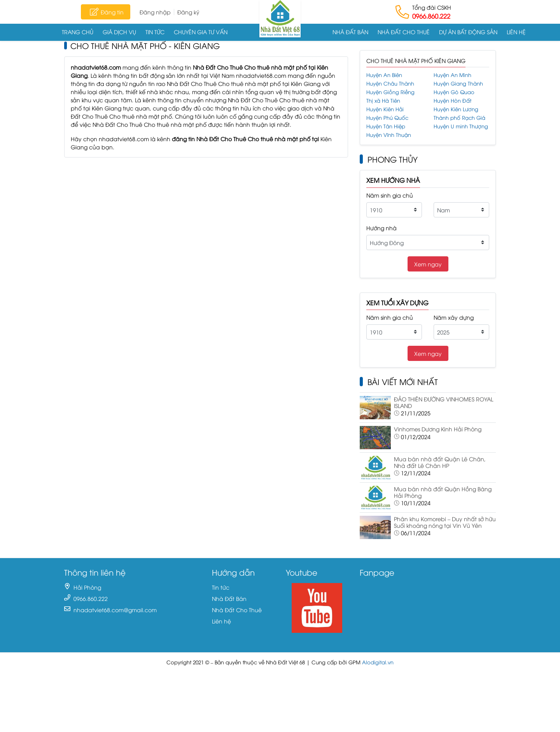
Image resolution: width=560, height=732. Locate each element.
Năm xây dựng (454, 317)
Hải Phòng (87, 587)
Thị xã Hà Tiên (383, 101)
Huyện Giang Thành (458, 83)
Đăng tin (106, 12)
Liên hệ (516, 32)
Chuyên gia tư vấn (201, 32)
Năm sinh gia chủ (390, 195)
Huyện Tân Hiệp (386, 126)
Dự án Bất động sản (468, 32)
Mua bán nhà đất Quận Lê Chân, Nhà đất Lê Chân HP (440, 462)
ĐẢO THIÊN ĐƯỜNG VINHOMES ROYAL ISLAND (444, 402)
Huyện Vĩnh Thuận (389, 135)
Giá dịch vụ (119, 32)
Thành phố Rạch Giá (459, 118)
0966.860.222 (431, 16)
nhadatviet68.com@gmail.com (115, 610)
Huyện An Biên (384, 75)
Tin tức (155, 32)
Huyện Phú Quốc (387, 118)
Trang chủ (78, 32)
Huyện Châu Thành (390, 83)
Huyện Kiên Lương (456, 109)
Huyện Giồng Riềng (390, 92)
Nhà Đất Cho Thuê (404, 32)
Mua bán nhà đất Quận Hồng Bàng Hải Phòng (443, 492)
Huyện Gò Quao (454, 92)
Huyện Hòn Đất (452, 101)
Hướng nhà (381, 228)
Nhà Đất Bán (350, 32)
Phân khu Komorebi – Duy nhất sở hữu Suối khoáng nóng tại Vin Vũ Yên (445, 522)
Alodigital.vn (378, 662)
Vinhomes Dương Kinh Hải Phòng (438, 429)
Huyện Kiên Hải (385, 109)
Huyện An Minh (452, 75)
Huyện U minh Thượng (461, 126)
